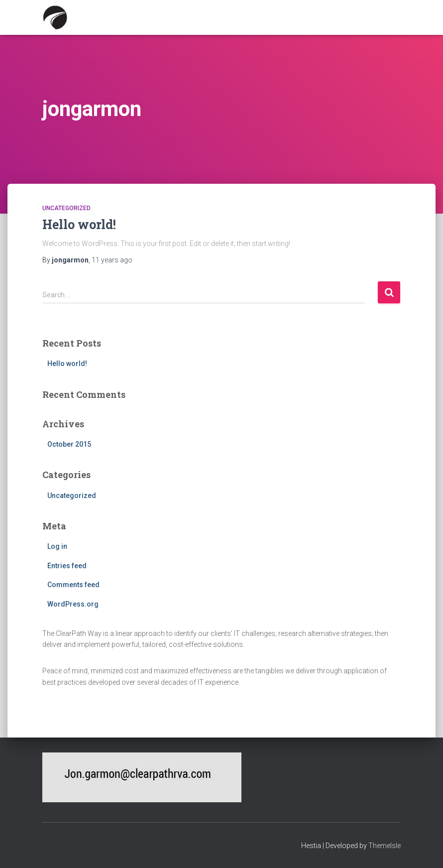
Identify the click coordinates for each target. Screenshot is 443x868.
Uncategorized (66, 208)
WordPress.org (73, 604)
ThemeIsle (385, 846)
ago (112, 260)
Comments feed (73, 585)
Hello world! (79, 224)
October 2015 (69, 444)
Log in (57, 546)
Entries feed (67, 566)
